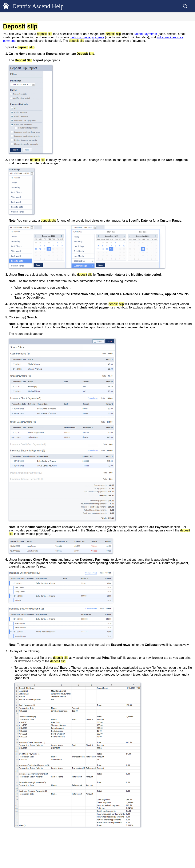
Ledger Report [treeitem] (21, 150)
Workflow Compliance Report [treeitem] (30, 257)
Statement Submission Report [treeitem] (29, 244)
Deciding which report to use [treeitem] (26, 74)
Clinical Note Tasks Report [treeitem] (28, 112)
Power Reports (18, 263)
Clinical (12, 47)
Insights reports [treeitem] (21, 137)
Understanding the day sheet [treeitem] (28, 124)
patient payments (91, 37)
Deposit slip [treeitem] (20, 131)
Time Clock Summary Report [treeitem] (29, 251)
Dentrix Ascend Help (44, 6)
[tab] (30, 17)
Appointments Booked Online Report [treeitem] (33, 99)
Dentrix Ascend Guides (23, 290)
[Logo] (6, 6)
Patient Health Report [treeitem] (25, 178)
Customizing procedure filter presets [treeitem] (33, 87)
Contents (30, 17)
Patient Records (18, 33)
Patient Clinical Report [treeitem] (26, 172)
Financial (13, 54)
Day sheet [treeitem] (18, 118)
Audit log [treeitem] (18, 106)
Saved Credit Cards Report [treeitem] (28, 238)
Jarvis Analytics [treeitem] (19, 270)
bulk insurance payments (99, 41)
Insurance (14, 61)
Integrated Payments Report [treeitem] (28, 143)
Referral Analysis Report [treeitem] (27, 232)
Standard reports (19, 80)
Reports (12, 67)
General (12, 26)
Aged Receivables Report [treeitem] (27, 93)
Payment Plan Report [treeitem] (25, 203)
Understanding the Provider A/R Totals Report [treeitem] (34, 218)
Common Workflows (21, 283)
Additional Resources (21, 297)
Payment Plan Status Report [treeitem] (28, 197)
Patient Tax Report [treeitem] (23, 184)
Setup (11, 276)
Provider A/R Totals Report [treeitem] (28, 210)
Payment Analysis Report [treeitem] (27, 191)
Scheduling (14, 40)
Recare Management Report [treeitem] (28, 225)
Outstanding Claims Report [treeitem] (28, 156)
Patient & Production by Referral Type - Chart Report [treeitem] (35, 164)
